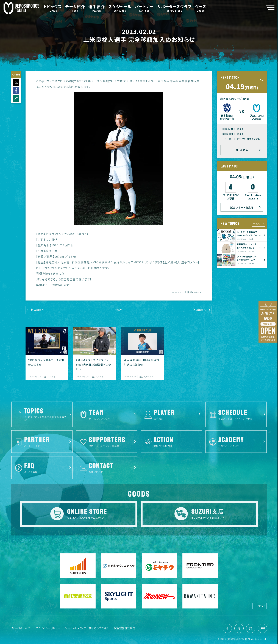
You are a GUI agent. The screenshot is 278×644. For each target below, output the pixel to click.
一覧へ (257, 224)
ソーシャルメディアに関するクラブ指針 (87, 628)
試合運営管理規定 (125, 628)
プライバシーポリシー (48, 628)
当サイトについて (21, 628)
